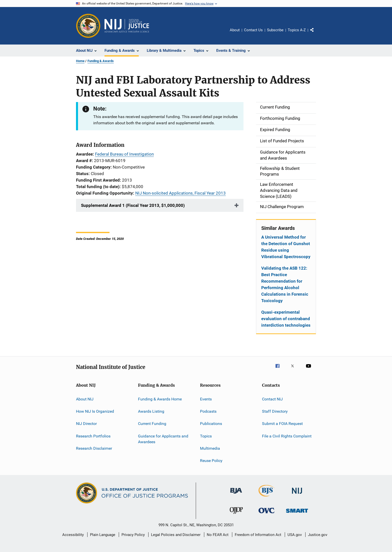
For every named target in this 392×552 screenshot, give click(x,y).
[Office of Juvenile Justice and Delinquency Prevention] (236, 515)
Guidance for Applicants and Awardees (163, 439)
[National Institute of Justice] (297, 495)
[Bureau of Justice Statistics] (267, 497)
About (235, 30)
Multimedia (210, 448)
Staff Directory (275, 411)
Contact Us (253, 30)
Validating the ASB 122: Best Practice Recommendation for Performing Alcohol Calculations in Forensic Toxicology (285, 284)
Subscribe (275, 30)
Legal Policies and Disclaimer (176, 535)
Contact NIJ (272, 399)
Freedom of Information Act (258, 535)
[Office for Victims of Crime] (266, 514)
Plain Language (103, 535)
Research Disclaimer (94, 448)
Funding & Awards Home (160, 399)
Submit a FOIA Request (282, 424)
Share (316, 34)
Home (80, 61)
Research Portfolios (93, 436)
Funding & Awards (101, 61)
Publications (211, 424)
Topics (206, 436)
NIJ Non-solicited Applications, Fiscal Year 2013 (180, 193)
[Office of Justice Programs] (88, 26)
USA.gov (295, 535)
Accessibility (73, 535)
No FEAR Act (218, 535)
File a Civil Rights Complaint (287, 436)
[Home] (127, 26)
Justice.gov (318, 535)
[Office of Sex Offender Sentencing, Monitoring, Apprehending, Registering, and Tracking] (297, 514)
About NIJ (85, 399)
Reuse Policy (211, 461)
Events (206, 399)
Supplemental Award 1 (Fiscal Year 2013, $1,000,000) (133, 205)
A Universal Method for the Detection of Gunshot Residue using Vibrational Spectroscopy (286, 247)
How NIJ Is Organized (95, 411)
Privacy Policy (133, 535)
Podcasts (208, 411)
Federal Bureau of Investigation (124, 154)
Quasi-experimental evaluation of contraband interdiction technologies (286, 319)
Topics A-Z (297, 30)
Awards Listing (151, 411)
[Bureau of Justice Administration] (236, 494)
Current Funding (152, 424)
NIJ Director (86, 424)
